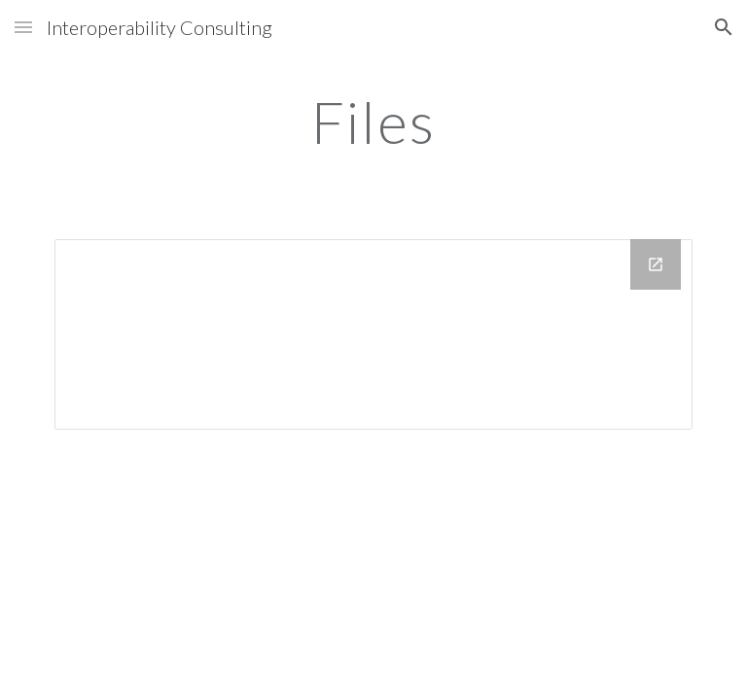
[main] (373, 122)
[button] (23, 27)
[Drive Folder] (373, 334)
